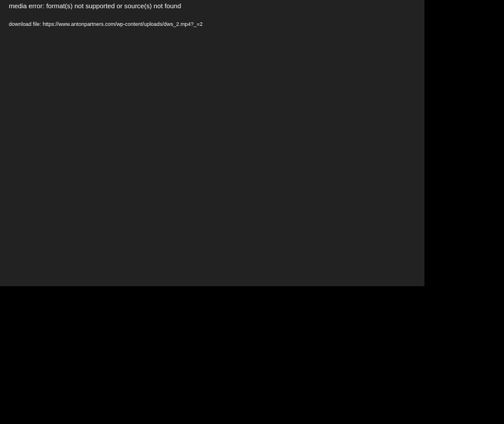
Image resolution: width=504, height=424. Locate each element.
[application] (212, 143)
